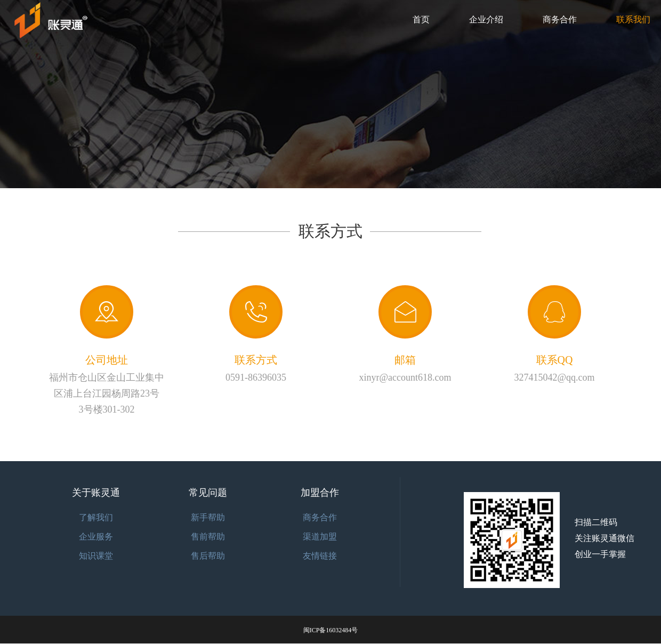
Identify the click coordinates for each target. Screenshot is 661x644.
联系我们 (633, 19)
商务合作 (560, 19)
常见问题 (208, 493)
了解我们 (96, 517)
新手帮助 (208, 517)
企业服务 (96, 537)
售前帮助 (208, 537)
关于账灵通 (96, 493)
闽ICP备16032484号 (331, 630)
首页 (421, 19)
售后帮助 (208, 556)
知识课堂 (96, 556)
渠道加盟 (320, 537)
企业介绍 (486, 19)
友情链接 (320, 556)
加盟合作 (320, 493)
